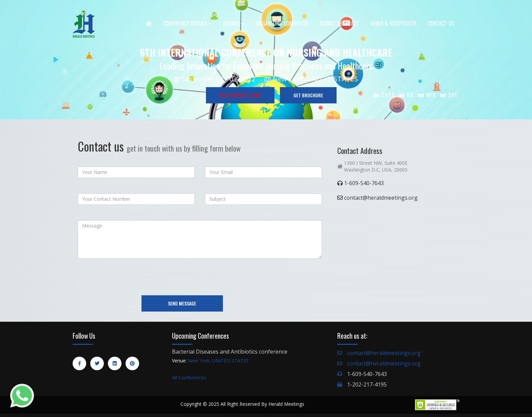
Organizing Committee (282, 23)
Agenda (234, 23)
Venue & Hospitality (393, 23)
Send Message (182, 303)
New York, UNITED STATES (218, 361)
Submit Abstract (339, 23)
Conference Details (187, 23)
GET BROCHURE (308, 95)
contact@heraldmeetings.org (384, 353)
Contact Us (441, 23)
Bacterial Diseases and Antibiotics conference (230, 352)
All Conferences (189, 378)
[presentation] (129, 277)
